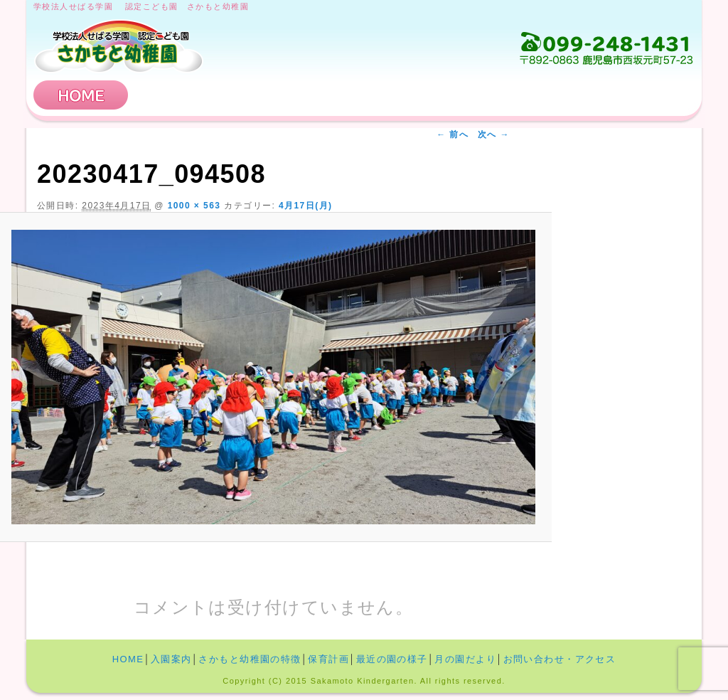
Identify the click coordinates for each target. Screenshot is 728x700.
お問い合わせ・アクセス (609, 95)
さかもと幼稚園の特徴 (326, 95)
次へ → (494, 134)
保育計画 (467, 95)
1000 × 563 (194, 206)
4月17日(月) (306, 206)
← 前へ (453, 134)
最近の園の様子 (392, 659)
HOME (81, 95)
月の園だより (465, 659)
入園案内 (185, 95)
